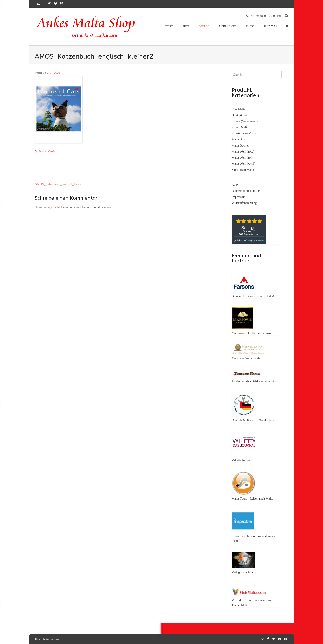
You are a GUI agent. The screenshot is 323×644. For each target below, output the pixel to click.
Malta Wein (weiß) (243, 164)
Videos (204, 26)
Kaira (57, 639)
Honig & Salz (240, 115)
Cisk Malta (239, 109)
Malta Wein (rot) (242, 158)
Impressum (239, 197)
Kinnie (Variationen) (245, 121)
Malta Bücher (240, 146)
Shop (186, 26)
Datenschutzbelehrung (246, 191)
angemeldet (55, 207)
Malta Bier (238, 139)
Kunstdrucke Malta (244, 133)
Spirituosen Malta (243, 170)
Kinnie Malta (240, 127)
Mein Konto (228, 26)
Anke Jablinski (47, 151)
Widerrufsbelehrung (244, 203)
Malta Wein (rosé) (243, 152)
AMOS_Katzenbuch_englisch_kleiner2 (60, 184)
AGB (235, 185)
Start (169, 26)
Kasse (250, 26)
